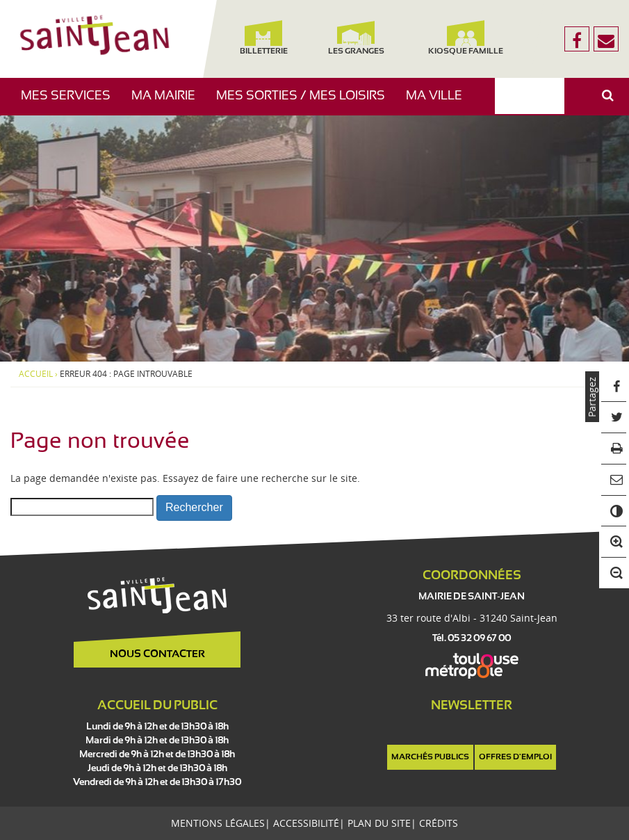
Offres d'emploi (515, 757)
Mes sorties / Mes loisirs (306, 103)
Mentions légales (218, 823)
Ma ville (439, 103)
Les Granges (356, 38)
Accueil (36, 374)
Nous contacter (157, 654)
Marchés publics (430, 757)
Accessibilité (306, 823)
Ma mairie (169, 103)
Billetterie (264, 38)
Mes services (71, 103)
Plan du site (379, 823)
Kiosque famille (466, 38)
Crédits (439, 823)
